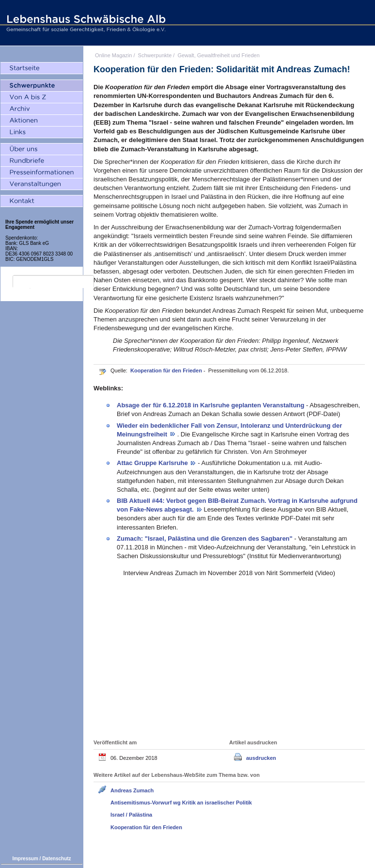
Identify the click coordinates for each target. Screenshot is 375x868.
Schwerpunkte (155, 55)
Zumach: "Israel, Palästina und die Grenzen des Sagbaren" (205, 538)
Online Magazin (113, 55)
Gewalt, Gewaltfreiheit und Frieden (218, 55)
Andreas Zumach (132, 790)
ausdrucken (261, 758)
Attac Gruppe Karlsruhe (153, 463)
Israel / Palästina (131, 815)
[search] (53, 282)
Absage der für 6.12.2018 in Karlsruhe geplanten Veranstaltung (211, 405)
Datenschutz (56, 859)
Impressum (25, 859)
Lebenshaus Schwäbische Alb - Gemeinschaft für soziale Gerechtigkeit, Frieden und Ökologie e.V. (85, 23)
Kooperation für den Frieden (167, 370)
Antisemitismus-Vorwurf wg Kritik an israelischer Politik (181, 803)
